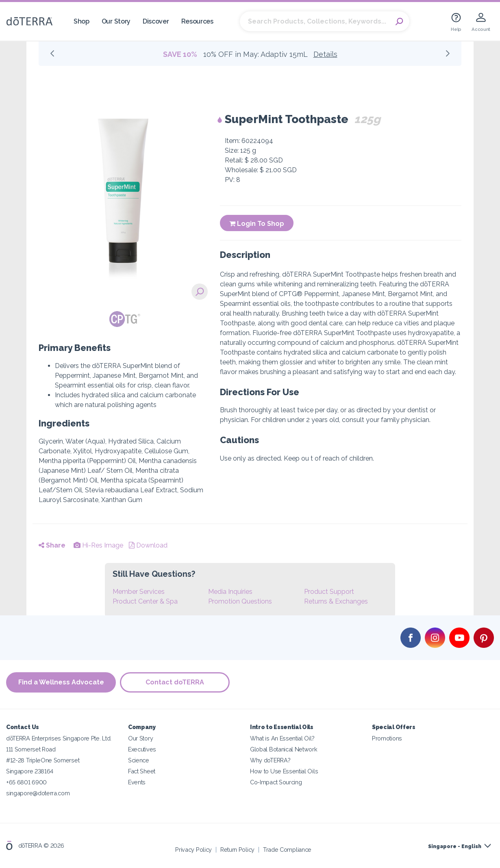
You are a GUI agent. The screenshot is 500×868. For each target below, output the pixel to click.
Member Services (139, 592)
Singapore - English (455, 846)
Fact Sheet (142, 771)
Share (52, 545)
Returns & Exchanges (336, 601)
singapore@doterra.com (38, 793)
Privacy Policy (193, 850)
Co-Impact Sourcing (276, 782)
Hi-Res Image (98, 545)
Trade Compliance (287, 850)
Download (148, 545)
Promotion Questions (240, 601)
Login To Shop (257, 224)
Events (137, 782)
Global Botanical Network (284, 749)
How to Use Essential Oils (284, 771)
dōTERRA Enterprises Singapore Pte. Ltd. (59, 738)
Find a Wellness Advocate (61, 682)
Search (399, 22)
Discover (156, 21)
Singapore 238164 (30, 771)
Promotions (387, 738)
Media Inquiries (230, 592)
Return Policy (237, 850)
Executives (142, 749)
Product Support (329, 592)
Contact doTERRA (175, 682)
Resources (197, 21)
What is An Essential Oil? (282, 738)
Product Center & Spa (145, 601)
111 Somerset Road (31, 749)
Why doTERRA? (270, 760)
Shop (82, 21)
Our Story (116, 21)
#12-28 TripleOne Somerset (43, 760)
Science (139, 760)
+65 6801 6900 (26, 782)
